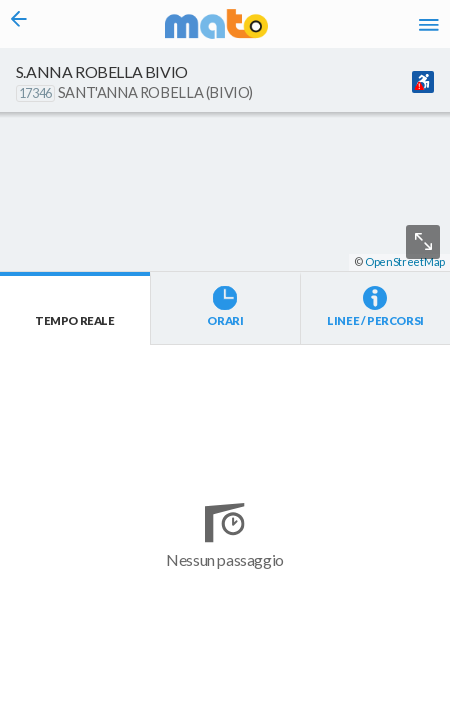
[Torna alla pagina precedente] (19, 24)
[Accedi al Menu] (429, 24)
